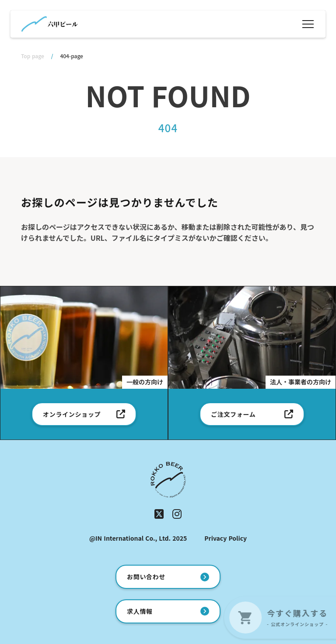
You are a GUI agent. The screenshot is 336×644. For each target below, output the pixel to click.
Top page (33, 56)
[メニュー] (308, 24)
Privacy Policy (226, 538)
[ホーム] (49, 24)
